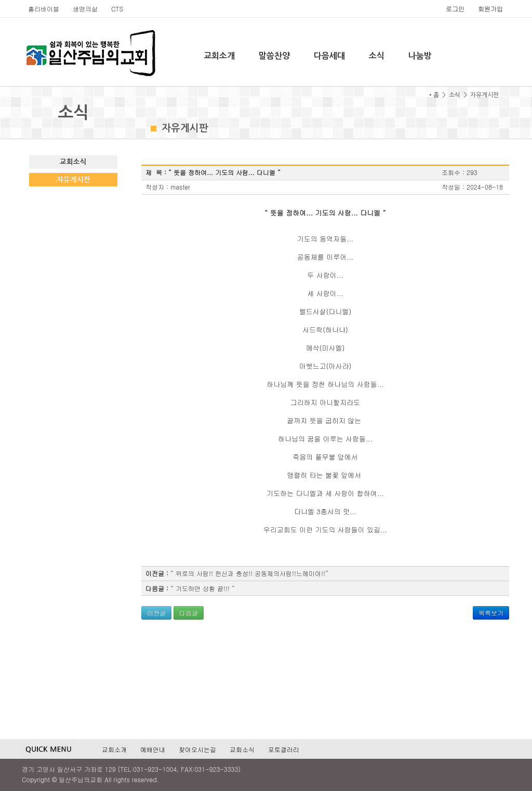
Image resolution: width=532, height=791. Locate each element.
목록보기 (491, 613)
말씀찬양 (274, 56)
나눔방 (420, 56)
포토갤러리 (284, 749)
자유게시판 (74, 179)
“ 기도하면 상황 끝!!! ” (203, 588)
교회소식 (73, 162)
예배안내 (153, 749)
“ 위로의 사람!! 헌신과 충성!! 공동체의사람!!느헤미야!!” (249, 573)
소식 (377, 56)
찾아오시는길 (197, 749)
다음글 (189, 613)
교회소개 (219, 56)
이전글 (156, 613)
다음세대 (329, 56)
